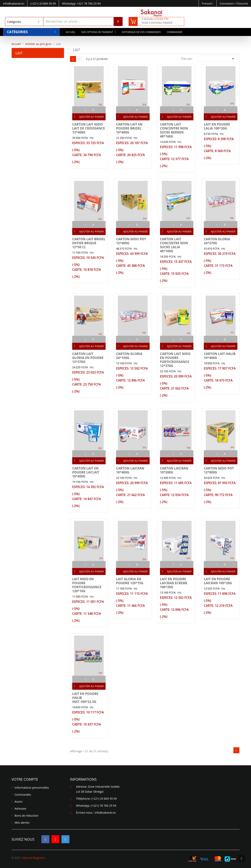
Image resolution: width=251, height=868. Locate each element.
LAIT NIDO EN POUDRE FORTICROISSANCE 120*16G (87, 585)
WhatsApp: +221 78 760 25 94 (81, 3)
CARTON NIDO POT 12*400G (131, 241)
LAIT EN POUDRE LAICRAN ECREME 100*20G (174, 583)
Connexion (227, 3)
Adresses (20, 809)
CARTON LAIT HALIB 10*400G (220, 356)
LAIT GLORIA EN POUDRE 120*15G (130, 581)
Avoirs (19, 802)
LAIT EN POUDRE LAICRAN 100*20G (218, 581)
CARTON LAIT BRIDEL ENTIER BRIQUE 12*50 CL (89, 243)
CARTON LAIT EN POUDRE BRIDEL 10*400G (129, 128)
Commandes (23, 795)
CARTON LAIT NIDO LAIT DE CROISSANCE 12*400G (88, 128)
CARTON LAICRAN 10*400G (130, 470)
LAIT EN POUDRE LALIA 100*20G (217, 126)
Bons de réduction (26, 816)
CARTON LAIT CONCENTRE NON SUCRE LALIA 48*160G (174, 245)
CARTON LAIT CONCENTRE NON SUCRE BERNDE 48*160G (174, 130)
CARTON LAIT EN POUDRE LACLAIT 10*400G (86, 472)
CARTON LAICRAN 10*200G (174, 470)
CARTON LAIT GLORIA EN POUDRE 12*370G (88, 358)
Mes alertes (22, 823)
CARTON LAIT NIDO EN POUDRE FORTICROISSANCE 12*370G (175, 360)
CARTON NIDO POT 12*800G (219, 470)
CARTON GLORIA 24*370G (217, 241)
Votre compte (25, 779)
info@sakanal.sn (105, 813)
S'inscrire (242, 3)
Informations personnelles (32, 788)
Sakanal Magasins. (33, 858)
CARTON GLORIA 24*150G (129, 356)
